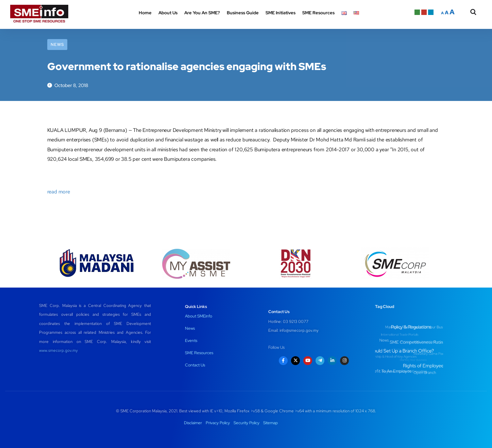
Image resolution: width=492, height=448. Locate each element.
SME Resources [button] (318, 13)
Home (145, 13)
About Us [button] (168, 13)
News (57, 45)
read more (59, 192)
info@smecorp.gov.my (299, 330)
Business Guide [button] (243, 13)
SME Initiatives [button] (281, 13)
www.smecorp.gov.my (58, 350)
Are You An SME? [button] (202, 13)
